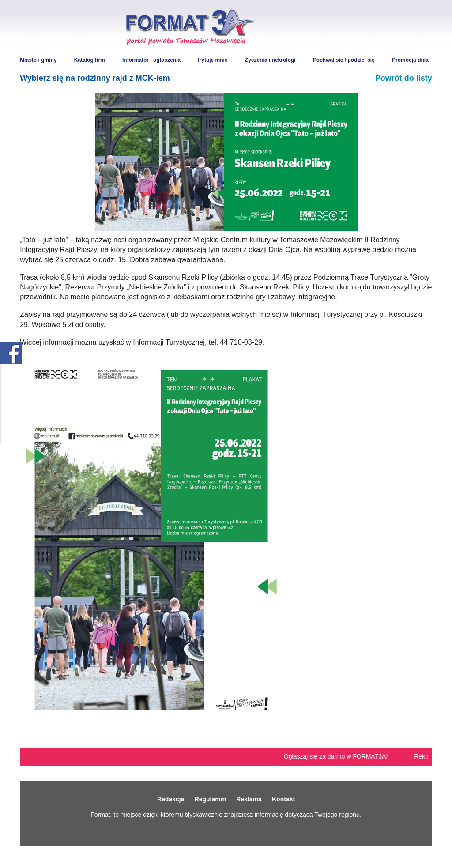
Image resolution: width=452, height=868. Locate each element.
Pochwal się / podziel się (344, 60)
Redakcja (171, 799)
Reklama (249, 799)
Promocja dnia (410, 60)
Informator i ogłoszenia (151, 60)
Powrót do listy (404, 78)
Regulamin (211, 799)
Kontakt (283, 799)
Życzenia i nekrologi (270, 60)
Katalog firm (90, 60)
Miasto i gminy (38, 60)
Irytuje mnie (213, 60)
